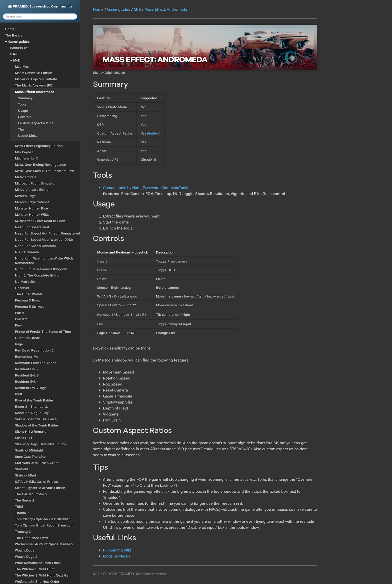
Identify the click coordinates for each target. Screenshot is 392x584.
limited (154, 133)
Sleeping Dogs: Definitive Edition (41, 444)
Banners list (19, 48)
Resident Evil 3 (27, 375)
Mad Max (22, 67)
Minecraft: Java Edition (33, 190)
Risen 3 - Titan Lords (32, 407)
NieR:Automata (27, 252)
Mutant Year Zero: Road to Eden (40, 221)
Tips (21, 129)
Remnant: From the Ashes (36, 363)
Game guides (19, 42)
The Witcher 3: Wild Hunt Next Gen (43, 575)
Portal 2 (21, 319)
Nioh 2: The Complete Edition (38, 275)
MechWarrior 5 (27, 158)
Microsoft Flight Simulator (35, 183)
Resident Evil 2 (27, 369)
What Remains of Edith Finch (38, 563)
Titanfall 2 (22, 513)
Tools (22, 104)
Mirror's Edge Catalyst (32, 202)
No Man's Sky (25, 282)
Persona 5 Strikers (30, 307)
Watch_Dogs (25, 550)
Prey (18, 325)
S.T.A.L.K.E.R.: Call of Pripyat (36, 482)
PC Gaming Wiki (117, 550)
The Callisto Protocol (31, 494)
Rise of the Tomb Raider (34, 400)
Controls (25, 117)
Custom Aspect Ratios (36, 123)
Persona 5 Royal (28, 300)
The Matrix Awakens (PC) (34, 85)
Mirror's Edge (25, 196)
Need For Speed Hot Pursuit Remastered (47, 233)
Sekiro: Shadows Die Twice (36, 419)
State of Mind (25, 475)
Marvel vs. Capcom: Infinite (36, 79)
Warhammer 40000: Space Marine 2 (44, 544)
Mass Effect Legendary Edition (39, 146)
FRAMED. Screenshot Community (40, 6)
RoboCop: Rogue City (32, 413)
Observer (22, 288)
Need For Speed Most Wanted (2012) (44, 240)
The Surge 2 (24, 500)
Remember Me (27, 357)
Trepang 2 (23, 532)
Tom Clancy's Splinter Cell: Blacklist (42, 519)
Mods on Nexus (117, 556)
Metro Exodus (26, 177)
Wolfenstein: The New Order (37, 582)
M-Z (16, 60)
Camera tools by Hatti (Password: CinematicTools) (146, 188)
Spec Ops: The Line (30, 457)
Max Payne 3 (25, 152)
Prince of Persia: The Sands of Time (43, 332)
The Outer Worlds (29, 294)
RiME (19, 394)
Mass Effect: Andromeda (35, 92)
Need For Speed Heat (32, 227)
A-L (16, 54)
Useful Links (28, 136)
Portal (19, 313)
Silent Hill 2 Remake (31, 432)
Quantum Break (27, 338)
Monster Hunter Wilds (32, 215)
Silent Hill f (23, 438)
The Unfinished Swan (32, 538)
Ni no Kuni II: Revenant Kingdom (41, 269)
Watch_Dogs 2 (26, 557)
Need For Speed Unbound (36, 246)
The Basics (14, 35)
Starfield (21, 469)
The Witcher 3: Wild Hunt (35, 569)
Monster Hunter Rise (31, 208)
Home (10, 29)
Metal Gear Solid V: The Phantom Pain (45, 171)
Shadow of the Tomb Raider (37, 425)
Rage (19, 344)
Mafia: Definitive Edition (34, 73)
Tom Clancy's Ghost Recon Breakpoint (45, 525)
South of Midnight (29, 450)
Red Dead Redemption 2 (34, 350)
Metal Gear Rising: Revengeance (40, 165)
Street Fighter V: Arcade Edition (40, 488)
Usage (23, 111)
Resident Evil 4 (27, 382)
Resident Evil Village (31, 388)
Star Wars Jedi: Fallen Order (37, 463)
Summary (25, 98)
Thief (19, 507)
